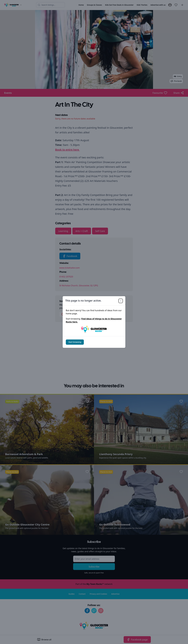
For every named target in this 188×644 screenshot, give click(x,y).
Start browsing (75, 342)
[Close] (121, 301)
